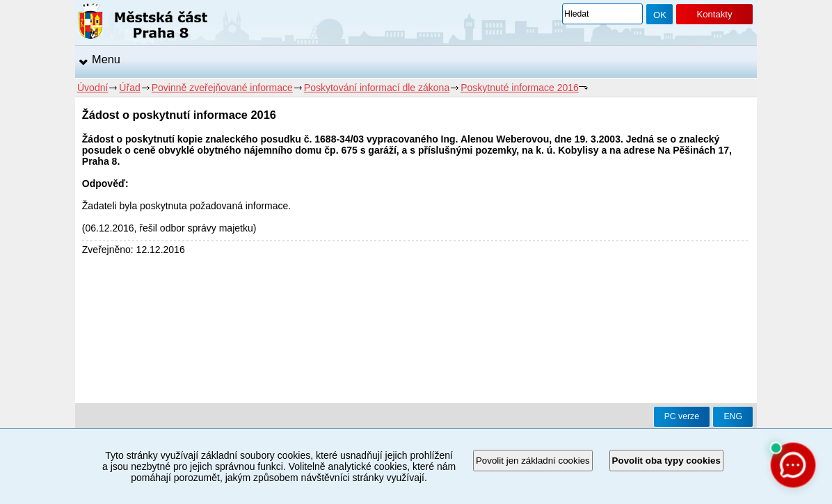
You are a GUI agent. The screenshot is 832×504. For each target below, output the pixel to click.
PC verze (682, 416)
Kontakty (714, 14)
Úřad (129, 88)
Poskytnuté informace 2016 (520, 88)
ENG (733, 416)
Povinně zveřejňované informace (222, 88)
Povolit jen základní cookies (533, 461)
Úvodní (93, 88)
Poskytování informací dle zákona (377, 88)
